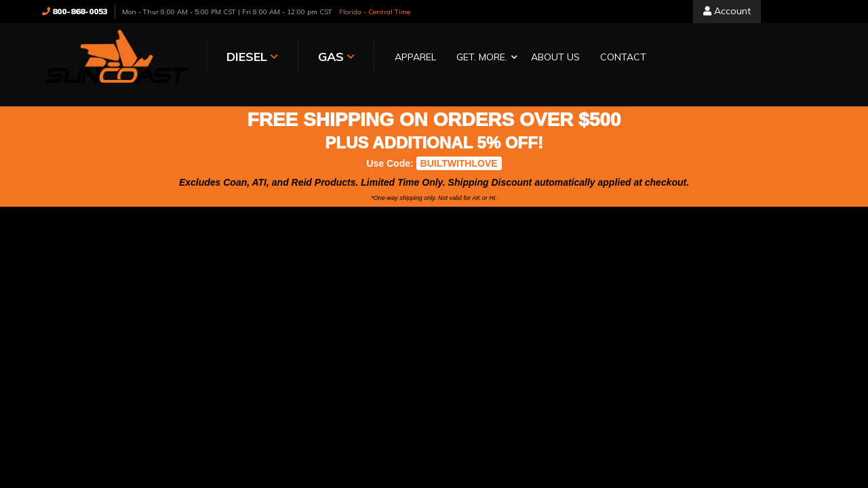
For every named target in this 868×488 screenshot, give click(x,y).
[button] (484, 58)
